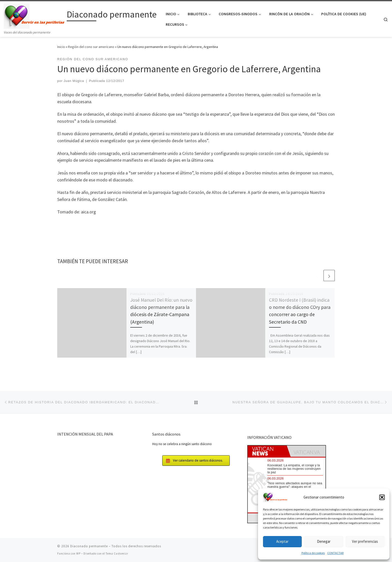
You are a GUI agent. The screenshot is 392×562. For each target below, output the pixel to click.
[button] (382, 497)
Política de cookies (313, 553)
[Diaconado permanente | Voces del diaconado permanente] (34, 15)
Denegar (324, 541)
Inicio (61, 47)
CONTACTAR (335, 553)
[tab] (267, 451)
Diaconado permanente (89, 546)
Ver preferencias (365, 541)
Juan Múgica (74, 81)
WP (78, 554)
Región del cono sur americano (91, 47)
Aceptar (282, 541)
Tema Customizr (117, 554)
